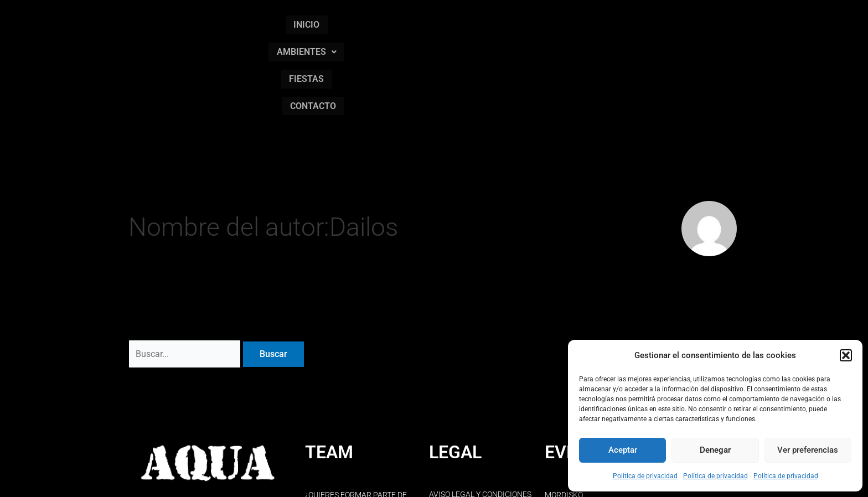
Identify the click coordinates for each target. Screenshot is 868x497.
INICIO (408, 22)
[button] (846, 355)
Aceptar (623, 450)
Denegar (715, 450)
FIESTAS (547, 22)
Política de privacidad (645, 476)
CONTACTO (611, 22)
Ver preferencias (808, 450)
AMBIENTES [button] (475, 22)
